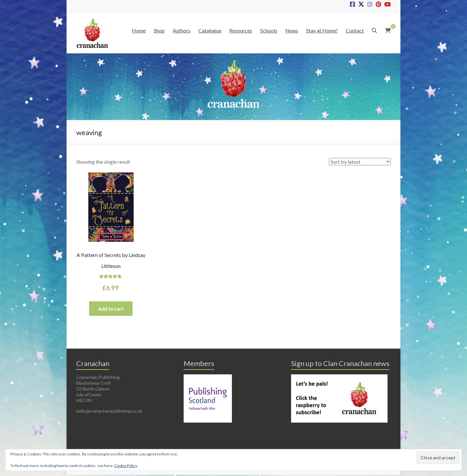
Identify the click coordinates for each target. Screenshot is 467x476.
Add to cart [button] (111, 309)
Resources (241, 30)
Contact (355, 30)
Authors (182, 30)
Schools (269, 30)
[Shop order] (360, 162)
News (292, 30)
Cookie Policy (126, 466)
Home (139, 30)
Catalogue (210, 30)
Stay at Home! (322, 30)
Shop (159, 30)
